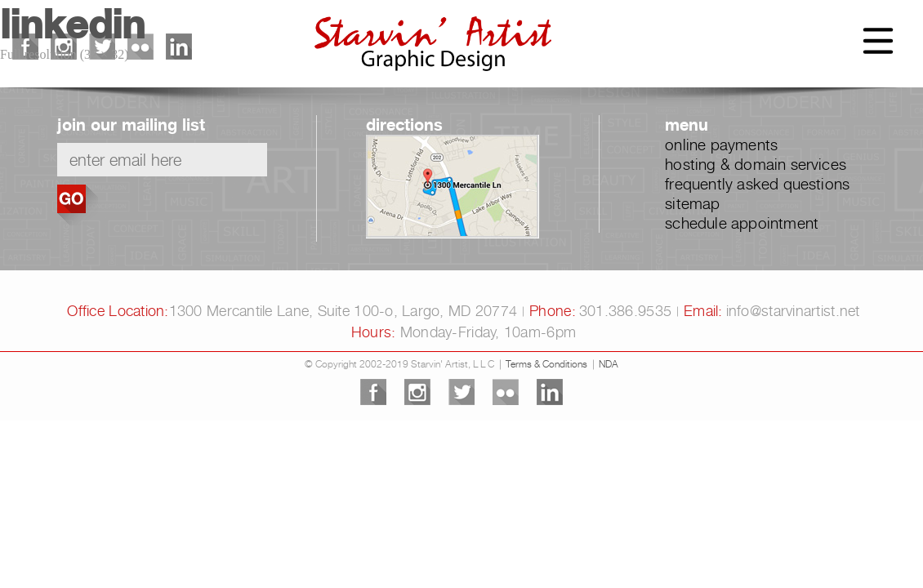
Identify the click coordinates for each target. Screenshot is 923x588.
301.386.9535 (625, 311)
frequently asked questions (757, 184)
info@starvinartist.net (793, 311)
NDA (609, 364)
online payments (721, 145)
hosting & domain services (756, 164)
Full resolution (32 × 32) (64, 54)
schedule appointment (742, 223)
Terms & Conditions (546, 364)
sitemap (692, 203)
